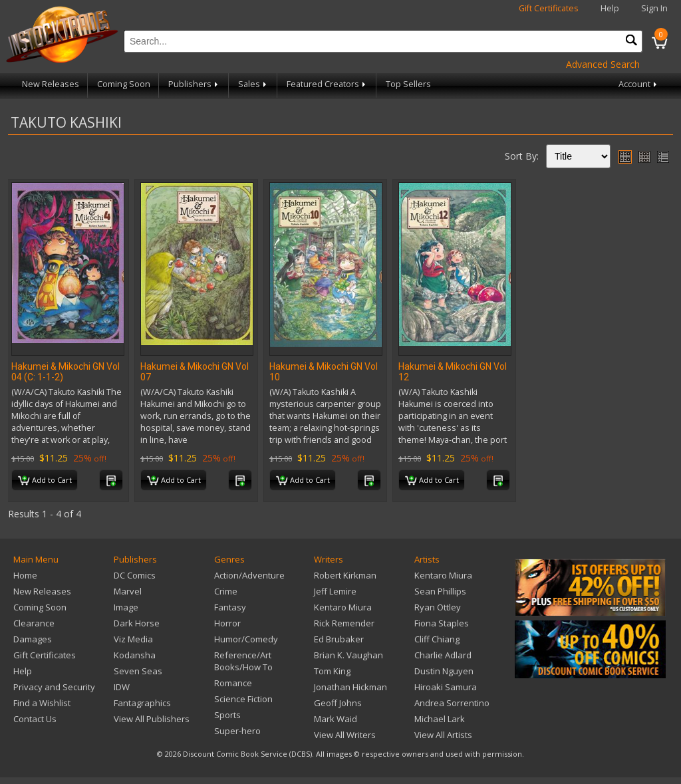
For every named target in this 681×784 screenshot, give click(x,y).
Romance (233, 683)
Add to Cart (45, 481)
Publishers (194, 84)
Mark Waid (336, 719)
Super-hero (237, 731)
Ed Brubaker (339, 639)
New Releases (51, 84)
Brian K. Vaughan (348, 655)
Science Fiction (243, 699)
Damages (33, 639)
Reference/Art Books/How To (243, 661)
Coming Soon (124, 84)
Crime (226, 591)
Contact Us (35, 719)
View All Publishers (152, 719)
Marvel (128, 591)
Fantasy (230, 607)
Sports (227, 715)
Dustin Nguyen (444, 671)
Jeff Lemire (335, 591)
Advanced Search (603, 64)
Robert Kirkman (345, 575)
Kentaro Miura (343, 607)
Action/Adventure (249, 575)
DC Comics (135, 575)
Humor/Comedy (246, 639)
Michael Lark (440, 719)
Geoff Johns (338, 703)
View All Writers (345, 735)
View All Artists (443, 735)
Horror (227, 623)
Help (610, 8)
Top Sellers (408, 84)
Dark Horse (137, 623)
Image (126, 607)
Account (639, 84)
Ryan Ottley (438, 607)
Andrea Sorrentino (452, 703)
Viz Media (133, 639)
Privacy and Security (54, 687)
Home (25, 575)
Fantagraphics (142, 703)
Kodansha (135, 655)
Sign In (654, 8)
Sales (253, 84)
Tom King (332, 671)
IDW (122, 687)
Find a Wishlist (42, 703)
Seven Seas (138, 671)
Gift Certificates (549, 8)
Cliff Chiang (437, 639)
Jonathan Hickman (350, 687)
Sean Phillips (440, 591)
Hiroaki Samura (446, 687)
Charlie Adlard (443, 655)
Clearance (34, 623)
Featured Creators (327, 84)
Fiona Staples (442, 623)
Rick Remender (344, 623)
